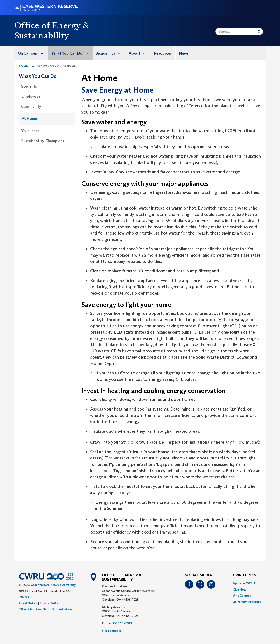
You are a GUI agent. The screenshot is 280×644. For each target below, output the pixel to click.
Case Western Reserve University (53, 585)
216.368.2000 (29, 597)
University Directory (247, 602)
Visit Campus (242, 596)
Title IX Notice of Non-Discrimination (45, 609)
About (140, 53)
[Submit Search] (259, 32)
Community (31, 106)
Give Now (239, 589)
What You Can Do (72, 53)
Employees (31, 96)
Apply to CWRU (244, 583)
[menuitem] (31, 53)
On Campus (33, 53)
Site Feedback (112, 631)
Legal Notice (28, 603)
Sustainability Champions (43, 141)
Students (29, 86)
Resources (163, 53)
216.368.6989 (122, 623)
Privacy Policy (49, 603)
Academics (111, 53)
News (184, 53)
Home (23, 66)
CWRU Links (244, 575)
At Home (29, 119)
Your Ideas (30, 131)
